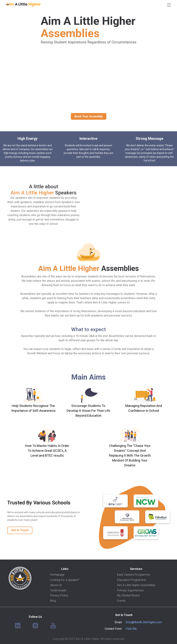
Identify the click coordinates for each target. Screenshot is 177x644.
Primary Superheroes (130, 590)
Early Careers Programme (134, 575)
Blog (53, 601)
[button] (169, 5)
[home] (23, 5)
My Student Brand (128, 595)
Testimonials (58, 590)
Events (121, 601)
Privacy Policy (59, 595)
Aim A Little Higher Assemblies (136, 585)
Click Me (131, 629)
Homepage (57, 575)
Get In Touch (17, 530)
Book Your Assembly (89, 116)
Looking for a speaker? (65, 580)
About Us (56, 585)
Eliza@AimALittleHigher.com (144, 622)
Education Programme (131, 580)
